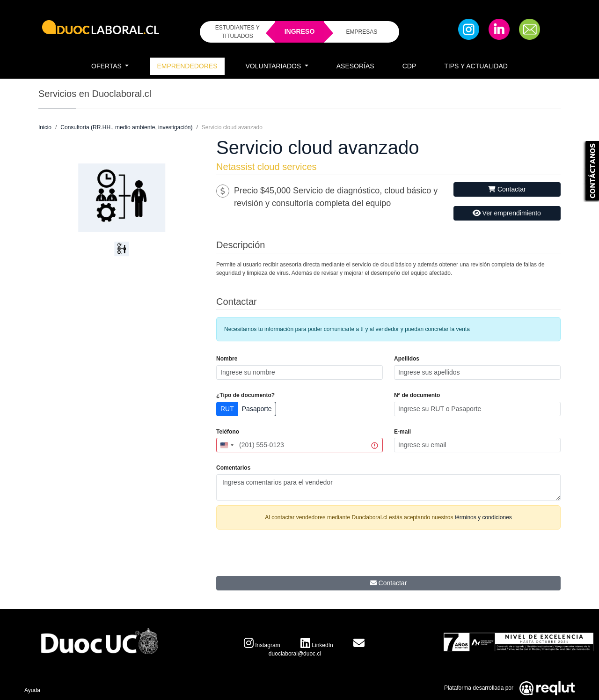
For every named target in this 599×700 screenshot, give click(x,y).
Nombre (227, 359)
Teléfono (228, 432)
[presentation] (388, 555)
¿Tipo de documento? (245, 395)
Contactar (507, 189)
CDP (409, 66)
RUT (227, 409)
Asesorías (355, 66)
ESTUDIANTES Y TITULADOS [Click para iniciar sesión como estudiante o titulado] (237, 32)
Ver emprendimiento (506, 213)
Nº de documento (417, 395)
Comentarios (233, 468)
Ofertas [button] (107, 66)
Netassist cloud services (267, 167)
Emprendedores (187, 66)
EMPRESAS (362, 32)
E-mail (402, 432)
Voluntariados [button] (274, 66)
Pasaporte (257, 409)
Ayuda (32, 690)
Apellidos (407, 359)
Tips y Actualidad (476, 66)
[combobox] (226, 445)
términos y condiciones (483, 517)
